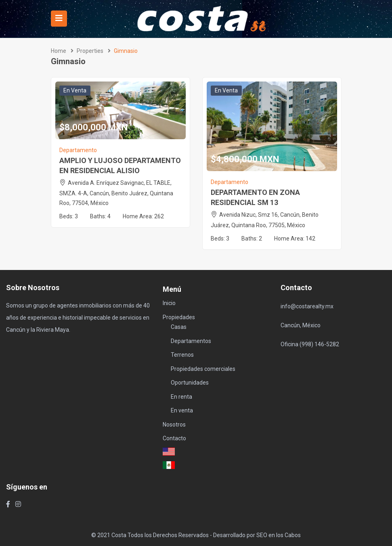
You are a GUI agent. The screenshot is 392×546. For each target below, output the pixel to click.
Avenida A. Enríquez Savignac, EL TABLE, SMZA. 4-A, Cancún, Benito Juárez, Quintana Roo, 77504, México (116, 193)
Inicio (169, 303)
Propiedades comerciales (203, 369)
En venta (75, 90)
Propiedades (179, 317)
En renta (181, 397)
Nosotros (174, 425)
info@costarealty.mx (307, 306)
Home (59, 51)
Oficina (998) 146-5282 (310, 344)
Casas (179, 327)
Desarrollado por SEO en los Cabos (257, 535)
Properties (90, 51)
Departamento (78, 150)
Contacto (174, 438)
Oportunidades (190, 383)
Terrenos (182, 355)
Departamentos (191, 341)
